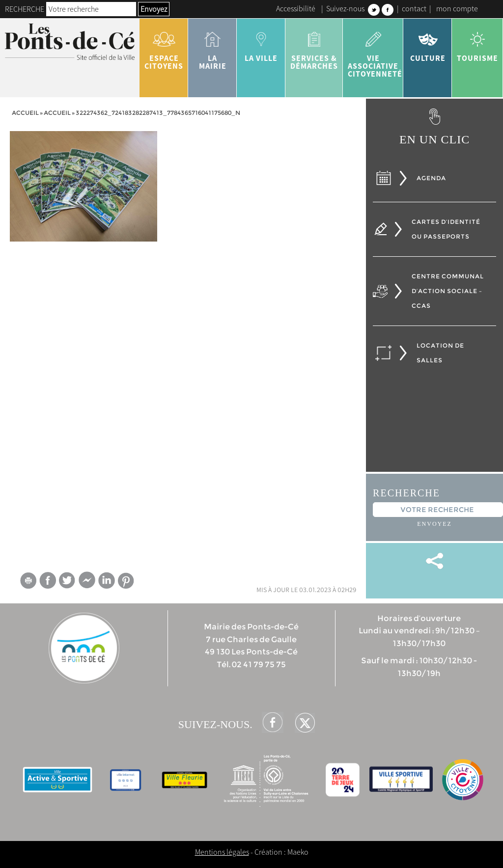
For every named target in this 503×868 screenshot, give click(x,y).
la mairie (212, 47)
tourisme (477, 43)
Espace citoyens (164, 47)
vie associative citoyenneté (375, 51)
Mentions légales (222, 852)
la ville (261, 43)
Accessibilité (296, 8)
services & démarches (314, 47)
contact (414, 8)
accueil (57, 113)
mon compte (457, 8)
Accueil (25, 113)
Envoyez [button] (154, 9)
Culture (428, 43)
